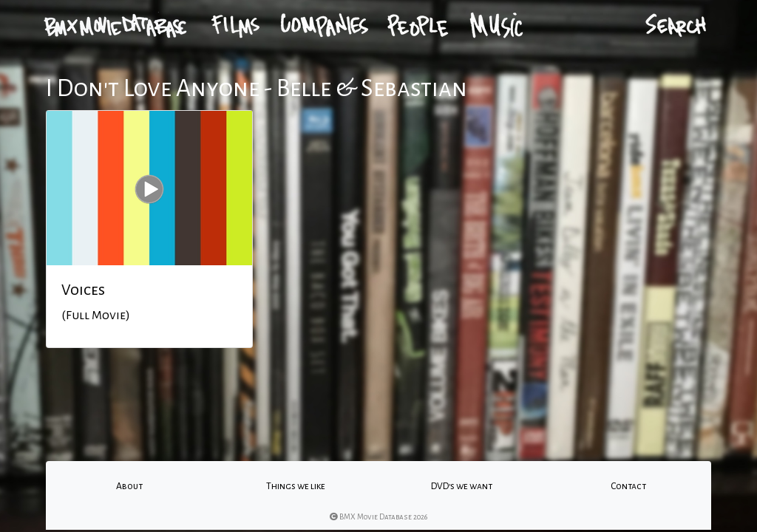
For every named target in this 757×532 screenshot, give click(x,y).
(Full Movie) (96, 316)
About (129, 486)
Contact (628, 486)
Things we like (296, 486)
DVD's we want (462, 486)
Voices (83, 290)
